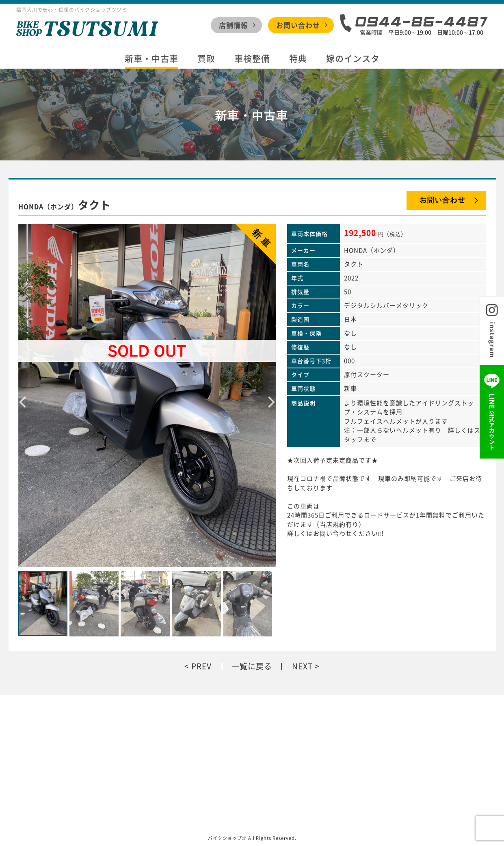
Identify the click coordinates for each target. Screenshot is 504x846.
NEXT (302, 666)
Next (272, 395)
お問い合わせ (298, 25)
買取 (206, 59)
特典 (298, 59)
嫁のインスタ (353, 59)
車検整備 (252, 59)
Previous (22, 395)
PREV (201, 666)
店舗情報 (234, 25)
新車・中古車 (151, 59)
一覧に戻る (252, 666)
